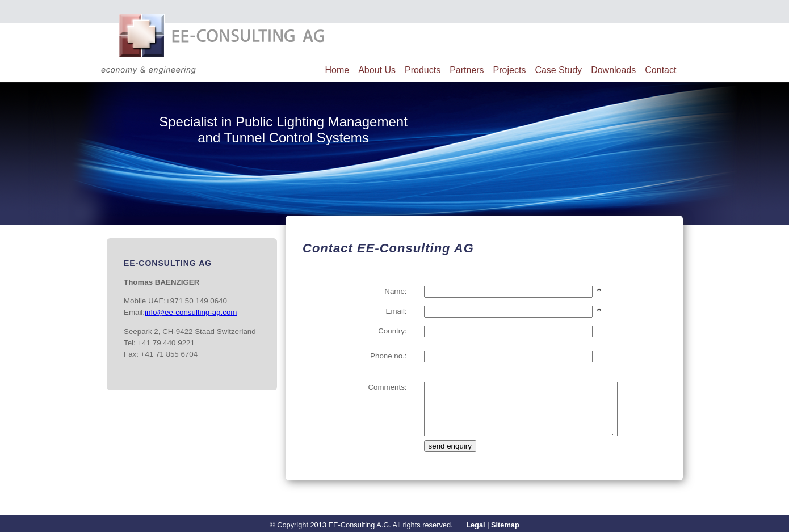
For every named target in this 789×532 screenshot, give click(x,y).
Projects (510, 70)
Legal (475, 525)
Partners (467, 70)
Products (423, 70)
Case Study (558, 70)
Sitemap (505, 525)
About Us (377, 70)
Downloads (613, 70)
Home (337, 70)
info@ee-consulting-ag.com (191, 312)
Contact (660, 70)
